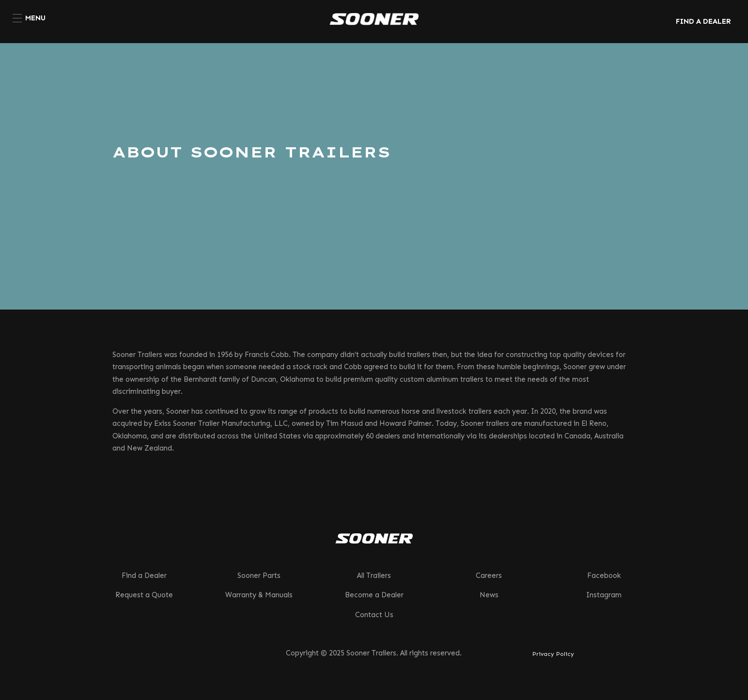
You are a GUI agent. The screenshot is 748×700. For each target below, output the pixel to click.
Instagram (604, 595)
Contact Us (374, 615)
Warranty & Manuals (259, 595)
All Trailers (374, 576)
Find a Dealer (144, 576)
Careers (489, 576)
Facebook (604, 576)
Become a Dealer (374, 595)
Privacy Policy (553, 654)
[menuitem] (29, 18)
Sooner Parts (259, 576)
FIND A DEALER (703, 21)
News (489, 595)
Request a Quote (144, 595)
